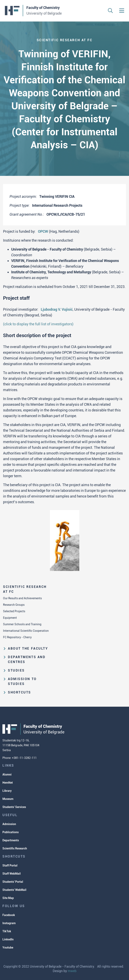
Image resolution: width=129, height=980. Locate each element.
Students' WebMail (14, 890)
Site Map (8, 898)
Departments (11, 840)
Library (7, 791)
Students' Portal (13, 882)
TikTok (7, 931)
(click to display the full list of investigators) (38, 324)
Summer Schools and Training (22, 624)
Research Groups (14, 605)
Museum (8, 799)
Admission (9, 824)
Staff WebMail (12, 874)
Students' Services (14, 807)
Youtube (8, 948)
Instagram (9, 923)
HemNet (8, 783)
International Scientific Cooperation (26, 631)
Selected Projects (14, 611)
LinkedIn (8, 939)
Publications (11, 832)
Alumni (7, 774)
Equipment (10, 618)
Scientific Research (15, 848)
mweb (72, 971)
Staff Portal (10, 865)
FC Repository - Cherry (17, 637)
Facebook (9, 915)
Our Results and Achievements (22, 598)
